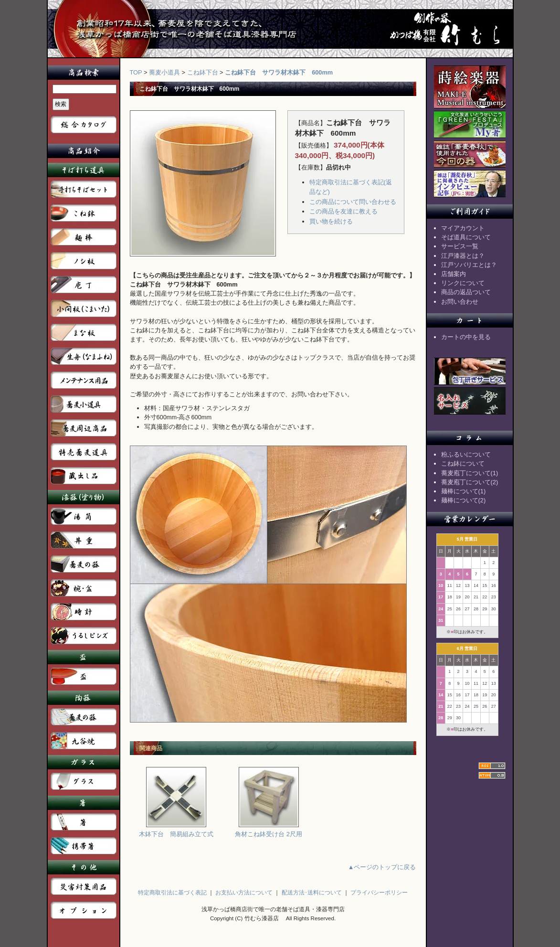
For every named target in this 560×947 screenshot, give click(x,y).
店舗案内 (454, 274)
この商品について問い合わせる (353, 202)
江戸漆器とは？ (463, 256)
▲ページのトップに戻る (382, 867)
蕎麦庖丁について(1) (470, 473)
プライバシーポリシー (379, 893)
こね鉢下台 (203, 72)
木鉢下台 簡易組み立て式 (176, 831)
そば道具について (466, 237)
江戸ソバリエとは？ (469, 265)
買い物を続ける (331, 221)
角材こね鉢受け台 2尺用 (269, 831)
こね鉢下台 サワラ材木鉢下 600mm (279, 72)
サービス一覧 (460, 246)
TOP (136, 72)
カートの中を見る (466, 337)
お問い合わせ (460, 302)
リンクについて (463, 283)
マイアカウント (463, 228)
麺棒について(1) (464, 491)
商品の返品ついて (466, 292)
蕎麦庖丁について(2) (470, 482)
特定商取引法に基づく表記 (172, 893)
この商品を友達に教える (343, 211)
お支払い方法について (244, 893)
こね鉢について (463, 463)
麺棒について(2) (464, 500)
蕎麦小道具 (164, 72)
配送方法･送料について (312, 893)
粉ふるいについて (466, 454)
